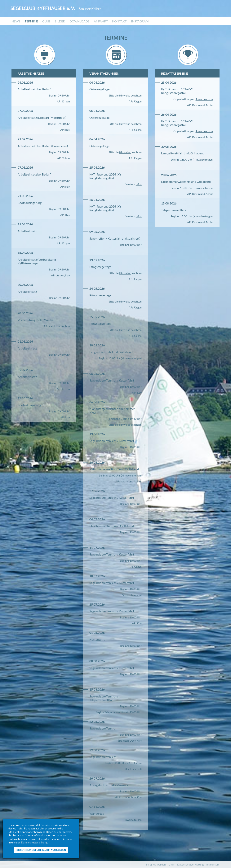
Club (46, 22)
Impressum (213, 864)
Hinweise (125, 95)
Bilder (60, 22)
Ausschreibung (204, 99)
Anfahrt (101, 22)
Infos (139, 184)
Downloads (80, 22)
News (16, 22)
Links (171, 864)
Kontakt (120, 22)
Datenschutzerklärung (34, 842)
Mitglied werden (156, 864)
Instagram (141, 22)
